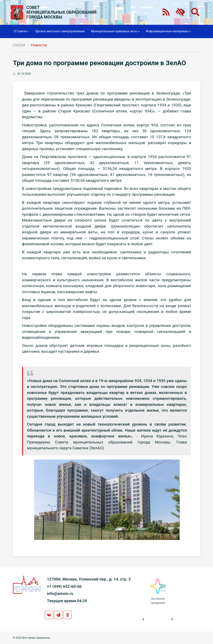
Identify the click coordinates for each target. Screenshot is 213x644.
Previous (142, 619)
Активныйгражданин (158, 601)
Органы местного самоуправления (60, 31)
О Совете (21, 31)
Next (173, 619)
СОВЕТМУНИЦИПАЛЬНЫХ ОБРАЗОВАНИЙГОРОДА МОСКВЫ (61, 12)
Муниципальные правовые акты (115, 31)
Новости (39, 45)
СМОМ (19, 45)
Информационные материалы (168, 31)
